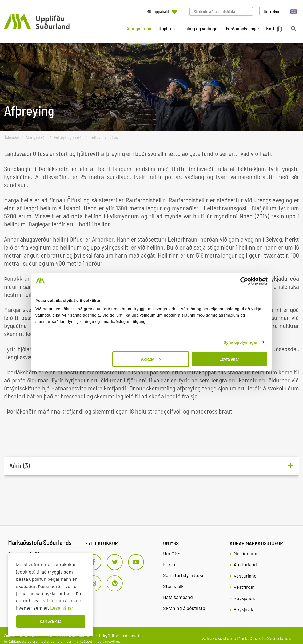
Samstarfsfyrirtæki (183, 575)
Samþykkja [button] (51, 622)
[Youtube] (136, 562)
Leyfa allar (229, 359)
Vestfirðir (244, 587)
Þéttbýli (96, 137)
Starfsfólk (173, 586)
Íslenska (12, 137)
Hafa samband (178, 597)
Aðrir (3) (20, 466)
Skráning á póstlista (184, 608)
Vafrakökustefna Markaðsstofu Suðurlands (246, 638)
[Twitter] (115, 562)
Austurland (245, 564)
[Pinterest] (115, 583)
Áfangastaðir (36, 137)
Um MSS (172, 553)
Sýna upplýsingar (240, 342)
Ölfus (114, 137)
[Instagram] (93, 583)
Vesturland (245, 576)
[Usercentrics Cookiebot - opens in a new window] (244, 281)
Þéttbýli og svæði (68, 137)
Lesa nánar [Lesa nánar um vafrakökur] (62, 608)
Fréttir (170, 564)
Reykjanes (244, 598)
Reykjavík (243, 609)
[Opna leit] (294, 29)
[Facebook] (93, 562)
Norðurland (246, 553)
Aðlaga (151, 359)
